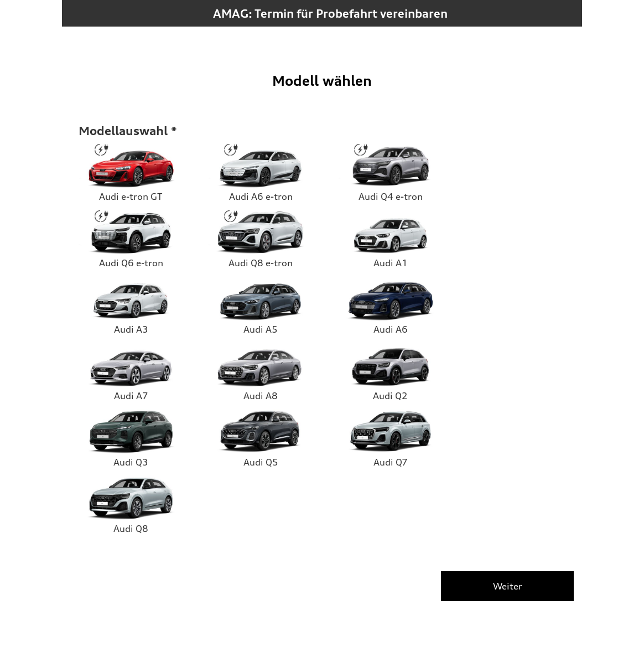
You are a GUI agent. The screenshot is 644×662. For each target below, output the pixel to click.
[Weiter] (507, 586)
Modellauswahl (123, 131)
